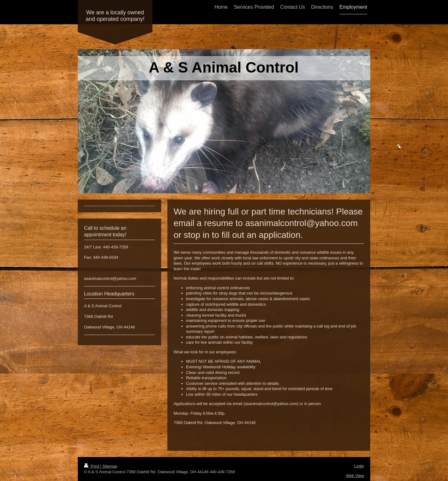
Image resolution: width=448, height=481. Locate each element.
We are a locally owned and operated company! (115, 16)
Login (359, 466)
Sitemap (110, 466)
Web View (355, 476)
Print (92, 466)
